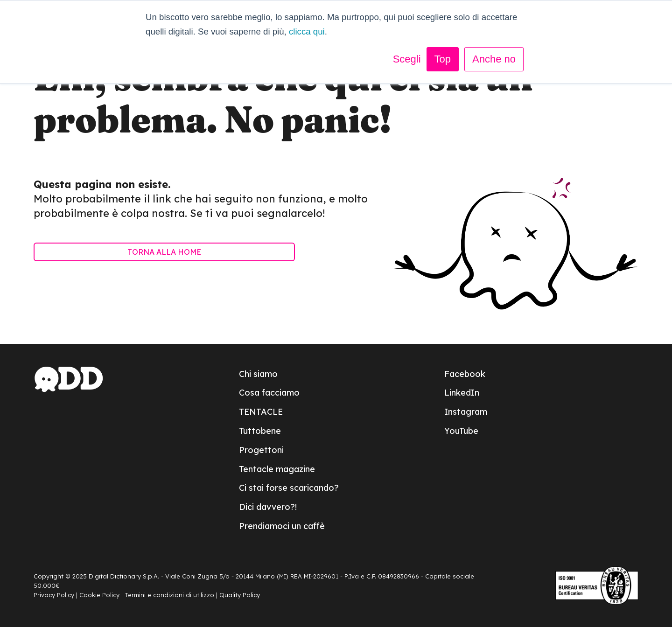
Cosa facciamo (269, 393)
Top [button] (443, 59)
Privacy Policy (54, 595)
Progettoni (261, 450)
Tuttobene (260, 431)
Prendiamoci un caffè (282, 526)
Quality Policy (240, 595)
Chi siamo (258, 374)
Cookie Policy (99, 595)
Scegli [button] (407, 59)
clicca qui (307, 31)
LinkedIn (462, 393)
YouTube (461, 431)
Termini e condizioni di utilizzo (169, 595)
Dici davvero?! (268, 507)
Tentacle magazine (277, 469)
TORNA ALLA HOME (164, 252)
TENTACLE (261, 412)
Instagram (466, 412)
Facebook (465, 374)
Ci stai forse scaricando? (289, 488)
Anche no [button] (494, 59)
